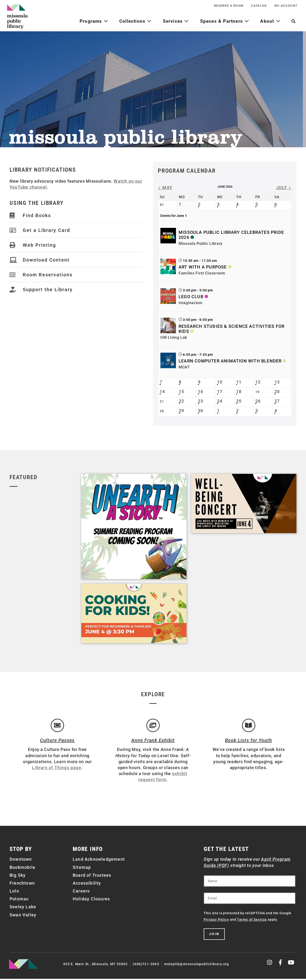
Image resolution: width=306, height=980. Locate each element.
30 (201, 411)
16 (201, 391)
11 (239, 382)
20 (277, 391)
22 (181, 401)
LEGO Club (191, 297)
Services (176, 21)
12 (258, 382)
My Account (285, 6)
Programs (94, 21)
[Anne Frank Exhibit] (153, 726)
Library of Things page (57, 769)
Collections (136, 21)
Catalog (256, 6)
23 (201, 401)
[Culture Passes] (57, 726)
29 (181, 411)
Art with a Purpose (203, 267)
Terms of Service (252, 921)
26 (258, 401)
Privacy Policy (216, 921)
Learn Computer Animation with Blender (230, 361)
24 (220, 401)
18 (239, 391)
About (270, 21)
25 (239, 401)
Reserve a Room (224, 6)
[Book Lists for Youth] (249, 726)
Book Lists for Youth (249, 742)
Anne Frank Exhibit (153, 742)
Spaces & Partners (225, 21)
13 (277, 382)
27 (277, 401)
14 (162, 391)
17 (220, 391)
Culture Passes (57, 742)
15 (181, 391)
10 (220, 382)
